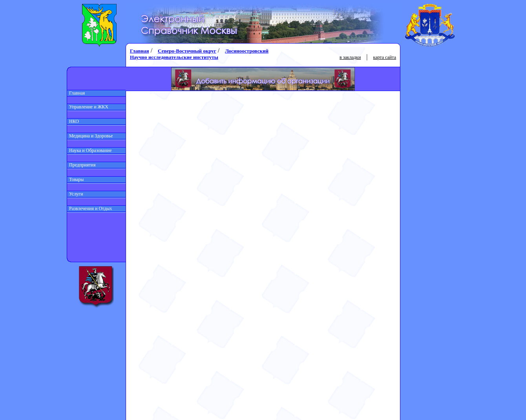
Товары (75, 179)
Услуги (75, 194)
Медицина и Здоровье (90, 136)
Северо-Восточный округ (187, 51)
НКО (73, 121)
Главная (76, 93)
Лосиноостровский (247, 51)
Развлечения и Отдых (89, 208)
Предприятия (81, 165)
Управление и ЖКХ (88, 107)
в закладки (350, 57)
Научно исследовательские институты (174, 57)
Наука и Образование (89, 150)
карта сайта (385, 57)
